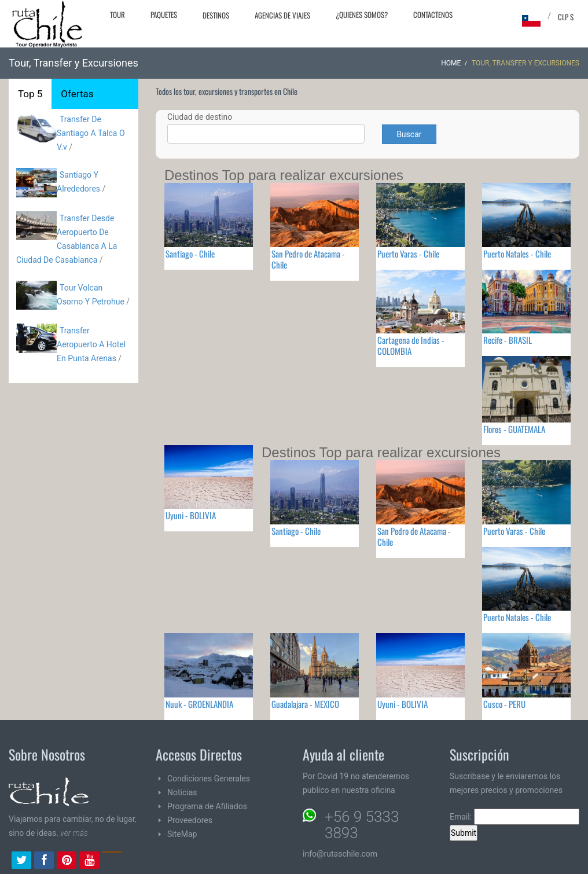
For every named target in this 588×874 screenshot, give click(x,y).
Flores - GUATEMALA (514, 429)
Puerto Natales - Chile (517, 254)
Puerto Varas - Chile (408, 254)
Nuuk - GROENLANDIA (199, 704)
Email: (514, 817)
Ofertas (77, 94)
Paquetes (164, 14)
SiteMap (182, 834)
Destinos (216, 15)
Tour (117, 14)
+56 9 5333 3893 (362, 825)
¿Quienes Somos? (362, 14)
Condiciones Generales (209, 778)
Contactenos (433, 14)
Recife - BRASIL (508, 340)
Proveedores (190, 820)
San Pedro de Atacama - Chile (308, 259)
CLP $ (566, 17)
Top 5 (30, 94)
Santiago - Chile (190, 254)
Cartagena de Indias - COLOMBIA (411, 345)
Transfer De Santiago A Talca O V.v (91, 133)
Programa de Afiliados (207, 806)
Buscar (409, 134)
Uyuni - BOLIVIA (191, 515)
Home (451, 63)
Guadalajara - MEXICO (305, 704)
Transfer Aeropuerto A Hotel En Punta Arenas (91, 344)
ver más (74, 833)
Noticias (182, 792)
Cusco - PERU (504, 704)
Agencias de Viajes (282, 15)
